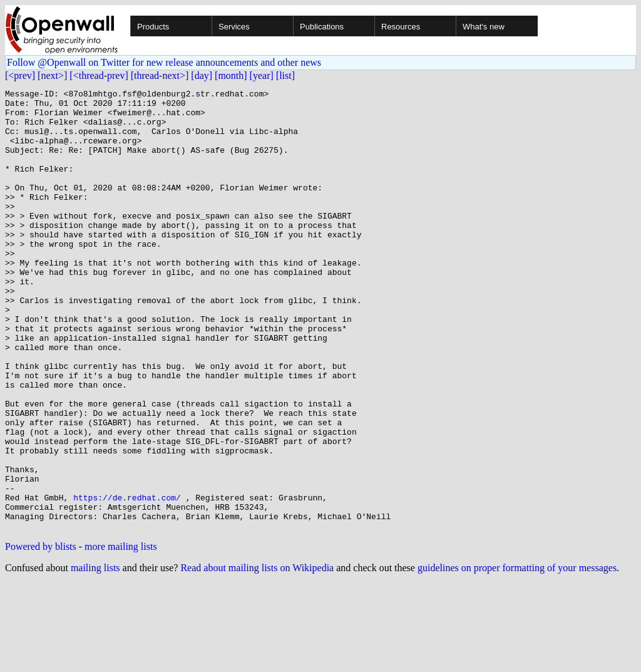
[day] (202, 75)
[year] (262, 75)
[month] (231, 75)
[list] (285, 75)
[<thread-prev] (99, 75)
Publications (322, 27)
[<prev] (20, 75)
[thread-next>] (160, 75)
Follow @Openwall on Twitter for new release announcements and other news (164, 62)
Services (234, 27)
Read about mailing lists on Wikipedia (257, 656)
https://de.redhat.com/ (127, 580)
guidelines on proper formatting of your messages (517, 656)
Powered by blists (41, 635)
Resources (401, 27)
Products (153, 27)
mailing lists (95, 656)
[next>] (52, 75)
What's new (484, 27)
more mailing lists (121, 635)
